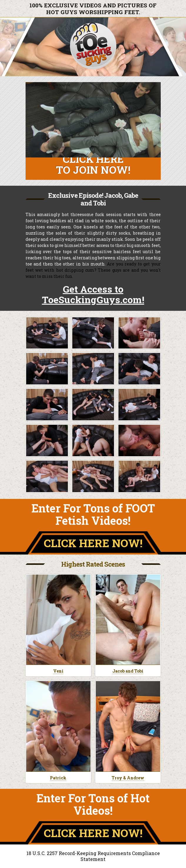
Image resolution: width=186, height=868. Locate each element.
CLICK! (93, 543)
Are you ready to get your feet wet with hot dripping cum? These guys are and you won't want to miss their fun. (93, 270)
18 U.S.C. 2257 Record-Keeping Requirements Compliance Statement (93, 856)
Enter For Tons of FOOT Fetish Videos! (93, 514)
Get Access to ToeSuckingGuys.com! (93, 294)
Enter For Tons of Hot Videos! (93, 804)
